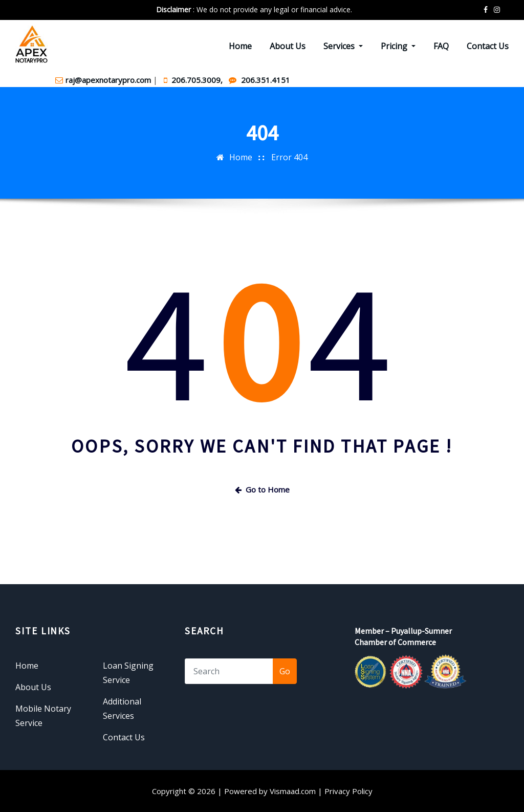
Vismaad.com (293, 791)
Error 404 (289, 157)
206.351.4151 (259, 80)
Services (343, 46)
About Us (288, 46)
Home (240, 46)
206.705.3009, (194, 80)
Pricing (398, 46)
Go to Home (262, 489)
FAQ (441, 46)
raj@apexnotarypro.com (104, 80)
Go (285, 671)
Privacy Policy (348, 791)
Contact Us (488, 46)
